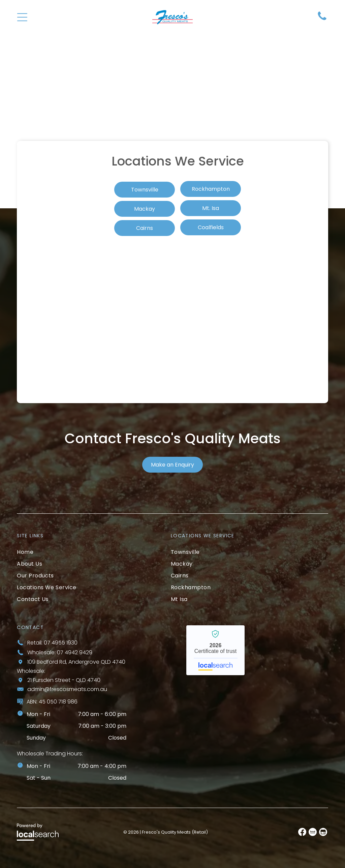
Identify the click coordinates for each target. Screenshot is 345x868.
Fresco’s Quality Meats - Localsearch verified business (215, 650)
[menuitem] (88, 552)
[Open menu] (24, 17)
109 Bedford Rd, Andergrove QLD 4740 (76, 662)
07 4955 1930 (61, 643)
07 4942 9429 (75, 652)
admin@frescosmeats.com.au (67, 689)
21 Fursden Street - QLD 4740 (64, 680)
